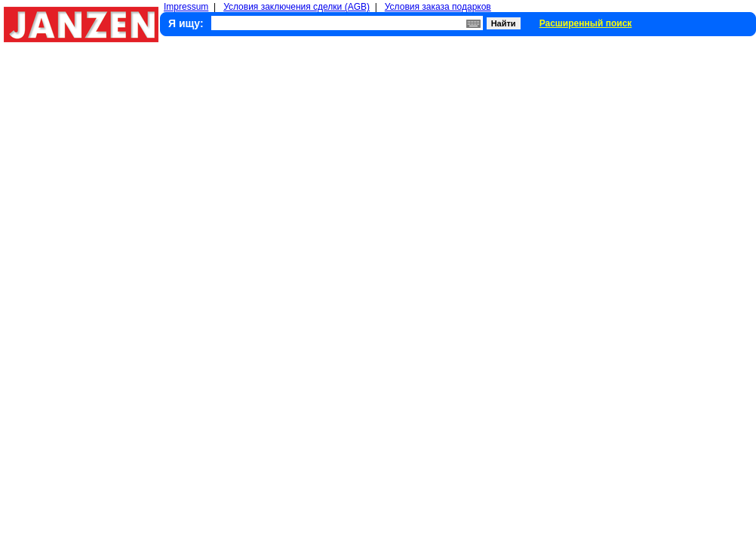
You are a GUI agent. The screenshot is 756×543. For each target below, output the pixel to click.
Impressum (186, 7)
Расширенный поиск (586, 23)
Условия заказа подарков (438, 7)
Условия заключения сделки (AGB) (297, 7)
